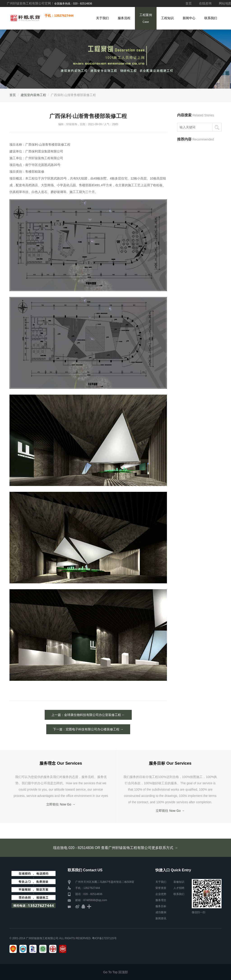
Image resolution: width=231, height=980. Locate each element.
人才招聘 (179, 888)
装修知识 (179, 882)
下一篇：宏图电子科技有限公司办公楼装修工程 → (88, 729)
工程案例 (146, 19)
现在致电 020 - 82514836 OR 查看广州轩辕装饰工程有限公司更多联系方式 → (115, 848)
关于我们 (102, 18)
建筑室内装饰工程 (33, 95)
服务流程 (124, 18)
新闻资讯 (161, 918)
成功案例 (161, 912)
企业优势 (161, 894)
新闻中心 (189, 18)
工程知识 (167, 18)
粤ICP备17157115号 (104, 938)
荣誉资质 (161, 888)
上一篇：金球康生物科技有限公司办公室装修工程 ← (88, 715)
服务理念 (161, 900)
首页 (189, 3)
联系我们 (211, 18)
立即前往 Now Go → (61, 804)
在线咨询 (205, 3)
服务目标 (161, 906)
